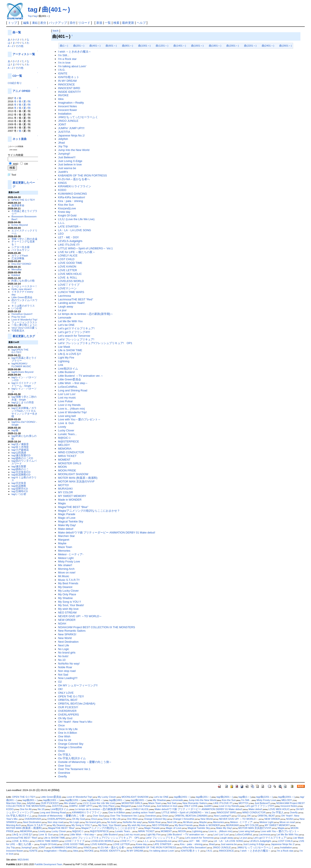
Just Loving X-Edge (70, 161)
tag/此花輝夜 (19, 486)
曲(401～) (56, 9)
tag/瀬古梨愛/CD (21, 455)
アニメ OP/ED (21, 91)
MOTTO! (63, 485)
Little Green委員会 (22, 297)
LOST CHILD (66, 259)
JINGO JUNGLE (68, 121)
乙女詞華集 (18, 258)
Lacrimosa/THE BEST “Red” (76, 299)
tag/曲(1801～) (117, 800)
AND (16, 164)
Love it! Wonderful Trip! (24, 319)
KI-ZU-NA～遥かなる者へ (74, 179)
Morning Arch (66, 569)
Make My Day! (67, 525)
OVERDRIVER (67, 711)
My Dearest (65, 587)
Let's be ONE (66, 325)
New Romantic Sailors (72, 631)
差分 (43, 23)
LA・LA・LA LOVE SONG (75, 230)
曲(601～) (111, 46)
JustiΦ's (63, 172)
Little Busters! (67, 372)
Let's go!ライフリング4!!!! (74, 332)
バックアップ (58, 23)
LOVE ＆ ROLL (68, 278)
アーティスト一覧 (24, 54)
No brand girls (67, 653)
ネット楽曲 (20, 139)
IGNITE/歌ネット (69, 77)
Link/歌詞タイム (68, 369)
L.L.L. (62, 223)
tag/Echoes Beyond (22, 372)
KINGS (62, 183)
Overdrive (64, 773)
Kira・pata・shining (71, 201)
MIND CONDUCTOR (71, 452)
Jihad (61, 143)
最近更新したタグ (24, 336)
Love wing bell (67, 416)
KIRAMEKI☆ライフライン (75, 186)
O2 (60, 682)
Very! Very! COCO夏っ (24, 328)
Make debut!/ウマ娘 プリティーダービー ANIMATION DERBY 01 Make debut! (107, 532)
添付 (73, 23)
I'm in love (64, 63)
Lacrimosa (65, 296)
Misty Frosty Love (69, 561)
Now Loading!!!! (68, 678)
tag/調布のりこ (20, 469)
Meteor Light (66, 558)
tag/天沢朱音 (19, 483)
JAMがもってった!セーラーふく (78, 117)
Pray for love (18, 317)
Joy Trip (63, 146)
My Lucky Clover (68, 591)
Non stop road (67, 671)
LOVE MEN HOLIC (70, 274)
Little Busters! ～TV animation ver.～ (81, 376)
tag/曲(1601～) (139, 800)
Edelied (16, 275)
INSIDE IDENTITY (70, 92)
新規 (99, 23)
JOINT (62, 124)
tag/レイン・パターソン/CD (24, 379)
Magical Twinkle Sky (71, 521)
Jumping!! (64, 154)
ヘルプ (141, 23)
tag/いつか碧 (19, 494)
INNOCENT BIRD (69, 88)
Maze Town (65, 547)
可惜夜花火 (18, 331)
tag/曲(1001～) (52, 800)
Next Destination (68, 642)
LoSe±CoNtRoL (68, 387)
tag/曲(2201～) (264, 797)
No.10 (62, 660)
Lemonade (65, 318)
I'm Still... (64, 55)
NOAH (62, 624)
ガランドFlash (20, 255)
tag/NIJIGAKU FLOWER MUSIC (21, 365)
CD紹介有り (15, 83)
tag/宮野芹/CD (20, 489)
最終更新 (128, 23)
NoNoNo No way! (69, 664)
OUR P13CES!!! (68, 707)
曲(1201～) (162, 46)
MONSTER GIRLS (70, 463)
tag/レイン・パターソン (24, 390)
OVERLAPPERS (68, 715)
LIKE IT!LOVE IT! (69, 245)
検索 (116, 23)
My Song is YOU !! (70, 602)
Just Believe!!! (67, 157)
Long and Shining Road (73, 390)
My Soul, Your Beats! (71, 605)
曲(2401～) (268, 46)
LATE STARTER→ (70, 227)
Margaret (64, 540)
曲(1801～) (215, 46)
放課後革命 (18, 205)
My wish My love (68, 609)
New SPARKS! (67, 634)
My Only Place (67, 594)
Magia (62, 503)
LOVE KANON (67, 267)
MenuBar (17, 269)
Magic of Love (67, 518)
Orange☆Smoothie (70, 747)
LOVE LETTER (68, 270)
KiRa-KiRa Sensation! (72, 197)
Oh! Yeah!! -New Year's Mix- (75, 722)
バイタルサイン (21, 250)
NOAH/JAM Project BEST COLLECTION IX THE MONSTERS (97, 627)
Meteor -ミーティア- (71, 554)
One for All (65, 740)
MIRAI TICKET (67, 456)
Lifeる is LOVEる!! (69, 354)
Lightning (64, 361)
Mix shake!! (65, 565)
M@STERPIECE (69, 441)
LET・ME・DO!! (68, 237)
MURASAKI (65, 489)
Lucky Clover (66, 430)
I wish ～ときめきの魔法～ (75, 52)
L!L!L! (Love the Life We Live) (76, 219)
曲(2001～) (233, 46)
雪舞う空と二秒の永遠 (24, 239)
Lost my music (67, 398)
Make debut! (66, 529)
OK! (60, 689)
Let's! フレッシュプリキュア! (76, 339)
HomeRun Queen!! (22, 314)
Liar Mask (64, 347)
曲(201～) (79, 46)
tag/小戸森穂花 (20, 450)
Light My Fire (66, 358)
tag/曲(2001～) (286, 797)
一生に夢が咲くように (24, 325)
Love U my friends (69, 405)
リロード (84, 23)
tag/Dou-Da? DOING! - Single (24, 423)
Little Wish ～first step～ (73, 383)
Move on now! (67, 573)
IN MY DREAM (67, 81)
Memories (64, 551)
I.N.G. (62, 70)
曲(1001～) (144, 46)
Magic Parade (67, 514)
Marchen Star (67, 536)
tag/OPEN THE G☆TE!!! (20, 351)
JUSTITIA (64, 132)
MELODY (64, 445)
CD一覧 (17, 76)
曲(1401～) (180, 46)
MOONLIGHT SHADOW (73, 474)
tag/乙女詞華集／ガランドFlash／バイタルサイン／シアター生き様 (24, 412)
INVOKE (63, 95)
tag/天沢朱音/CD (21, 472)
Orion (62, 751)
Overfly (63, 776)
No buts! (63, 656)
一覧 (108, 23)
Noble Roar (65, 667)
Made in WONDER (70, 500)
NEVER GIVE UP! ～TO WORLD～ (80, 616)
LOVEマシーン (67, 288)
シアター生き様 (21, 247)
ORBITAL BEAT (68, 700)
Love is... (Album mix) (72, 409)
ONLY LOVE (66, 693)
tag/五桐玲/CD (20, 491)
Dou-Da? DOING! (21, 264)
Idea (61, 99)
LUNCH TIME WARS (71, 292)
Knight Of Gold (67, 215)
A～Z (11, 46)
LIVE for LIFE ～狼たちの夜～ (77, 252)
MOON (62, 467)
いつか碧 (17, 308)
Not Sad (63, 675)
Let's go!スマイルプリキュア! (76, 328)
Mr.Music (64, 576)
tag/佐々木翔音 (20, 447)
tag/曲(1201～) (74, 800)
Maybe (62, 543)
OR (26, 164)
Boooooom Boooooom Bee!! (24, 218)
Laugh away (66, 307)
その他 (19, 46)
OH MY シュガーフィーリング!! (78, 685)
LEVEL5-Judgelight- (71, 241)
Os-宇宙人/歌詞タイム (72, 758)
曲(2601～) (286, 46)
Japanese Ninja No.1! (71, 135)
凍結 (35, 23)
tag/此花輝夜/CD (21, 475)
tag (33, 9)
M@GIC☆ (65, 438)
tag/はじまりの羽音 (23, 402)
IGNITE (63, 73)
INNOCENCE (67, 84)
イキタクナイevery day (22, 293)
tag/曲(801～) (30, 800)
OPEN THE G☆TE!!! (23, 200)
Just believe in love (70, 164)
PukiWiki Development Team (48, 864)
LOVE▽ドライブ (69, 285)
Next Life (64, 645)
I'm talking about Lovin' (72, 66)
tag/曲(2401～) (182, 797)
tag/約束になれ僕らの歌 (24, 437)
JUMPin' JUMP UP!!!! (71, 128)
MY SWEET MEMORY (72, 496)
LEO (61, 234)
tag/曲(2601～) (225, 797)
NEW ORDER (67, 620)
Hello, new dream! (22, 289)
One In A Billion (68, 733)
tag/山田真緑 (19, 452)
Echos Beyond (20, 225)
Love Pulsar (65, 401)
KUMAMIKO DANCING (73, 194)
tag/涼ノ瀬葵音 (20, 444)
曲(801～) (128, 46)
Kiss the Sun (66, 205)
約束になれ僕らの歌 (23, 281)
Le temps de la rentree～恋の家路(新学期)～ (86, 314)
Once (61, 725)
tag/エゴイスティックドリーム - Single (24, 384)
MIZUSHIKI (23, 860)
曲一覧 (17, 32)
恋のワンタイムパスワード (24, 301)
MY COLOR (66, 492)
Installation (65, 114)
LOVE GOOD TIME (70, 263)
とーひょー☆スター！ (24, 286)
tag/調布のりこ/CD (22, 458)
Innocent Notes (67, 106)
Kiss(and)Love (67, 208)
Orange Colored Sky (71, 744)
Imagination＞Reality (71, 103)
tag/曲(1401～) (95, 800)
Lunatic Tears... (68, 434)
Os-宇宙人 (65, 755)
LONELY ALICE (68, 255)
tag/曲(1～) (245, 797)
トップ (13, 23)
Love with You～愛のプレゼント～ (79, 419)
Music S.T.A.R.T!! (69, 580)
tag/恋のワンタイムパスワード (24, 462)
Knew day (64, 212)
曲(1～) (64, 46)
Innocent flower (68, 110)
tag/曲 (15, 430)
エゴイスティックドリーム (24, 232)
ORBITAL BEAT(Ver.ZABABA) (77, 704)
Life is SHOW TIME (70, 350)
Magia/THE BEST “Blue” (73, 507)
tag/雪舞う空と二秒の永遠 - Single (24, 398)
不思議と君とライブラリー (24, 212)
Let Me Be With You (70, 321)
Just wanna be (67, 168)
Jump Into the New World (74, 150)
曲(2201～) (250, 46)
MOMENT (64, 460)
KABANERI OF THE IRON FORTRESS (83, 175)
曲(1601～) (197, 46)
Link (61, 365)
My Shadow (65, 598)
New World (65, 638)
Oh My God (65, 718)
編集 (26, 23)
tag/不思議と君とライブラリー (24, 359)
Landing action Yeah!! (71, 303)
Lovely (62, 427)
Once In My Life (68, 729)
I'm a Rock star (67, 59)
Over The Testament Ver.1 (74, 769)
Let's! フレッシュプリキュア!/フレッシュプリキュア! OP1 (95, 343)
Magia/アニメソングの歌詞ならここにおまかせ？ (89, 511)
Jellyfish (63, 139)
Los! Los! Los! (67, 394)
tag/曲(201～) (203, 797)
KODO (62, 190)
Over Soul (64, 766)
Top (30, 16)
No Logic (64, 649)
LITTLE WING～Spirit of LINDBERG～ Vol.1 (85, 248)
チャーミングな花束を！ (23, 243)
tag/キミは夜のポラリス (24, 479)
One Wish (64, 736)
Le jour (62, 310)
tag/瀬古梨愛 (19, 466)
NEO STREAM (67, 613)
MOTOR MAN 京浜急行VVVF (76, 481)
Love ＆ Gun (66, 423)
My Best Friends (68, 583)
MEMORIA (65, 449)
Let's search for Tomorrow (74, 336)
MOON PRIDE (67, 470)
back (56, 31)
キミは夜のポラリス (23, 306)
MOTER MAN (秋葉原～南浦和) (78, 478)
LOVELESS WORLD (71, 281)
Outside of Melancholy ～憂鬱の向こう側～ (85, 762)
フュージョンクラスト (24, 322)
